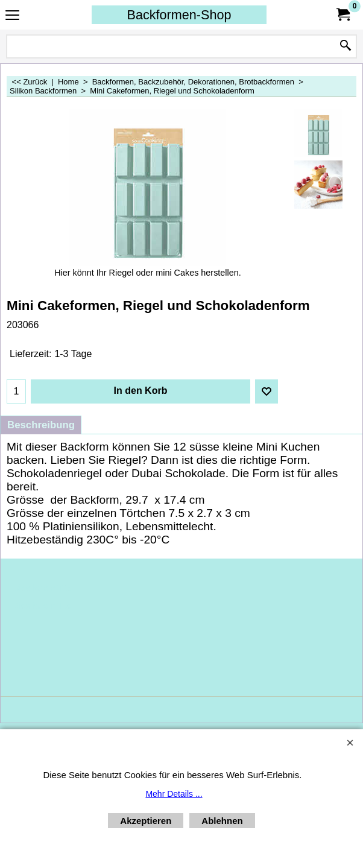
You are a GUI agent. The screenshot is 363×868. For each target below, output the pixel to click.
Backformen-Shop (179, 15)
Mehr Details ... (174, 794)
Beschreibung (41, 425)
